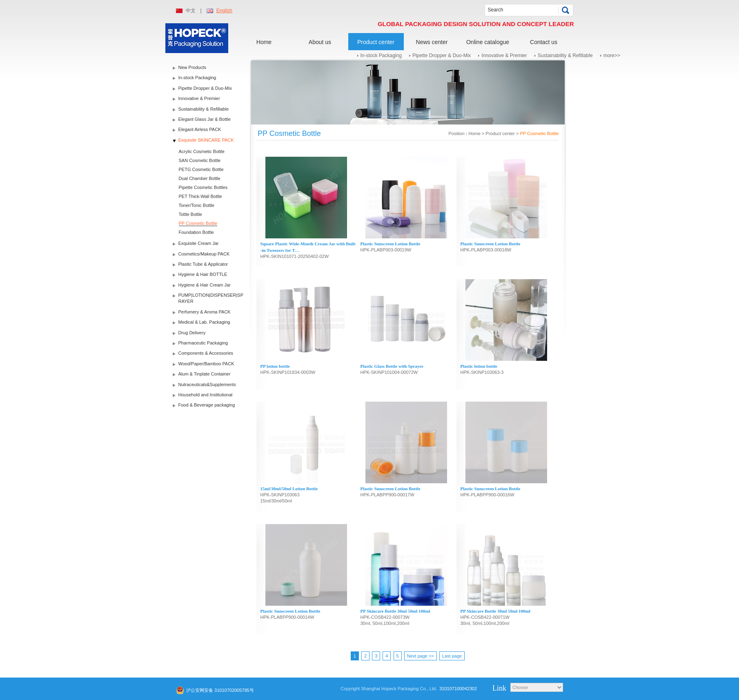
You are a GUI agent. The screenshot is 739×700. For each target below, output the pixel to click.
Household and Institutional (206, 395)
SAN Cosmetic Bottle (200, 160)
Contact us (544, 42)
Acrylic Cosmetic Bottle (202, 151)
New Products (192, 67)
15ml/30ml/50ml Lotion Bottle (289, 489)
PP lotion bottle (275, 366)
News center (432, 42)
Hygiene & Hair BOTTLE (203, 274)
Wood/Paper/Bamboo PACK (206, 364)
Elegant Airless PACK (200, 129)
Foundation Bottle (196, 232)
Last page (452, 656)
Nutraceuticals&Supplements (207, 384)
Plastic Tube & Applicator (203, 264)
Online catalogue (488, 42)
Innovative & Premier (504, 56)
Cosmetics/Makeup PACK (204, 254)
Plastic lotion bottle (479, 366)
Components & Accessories (206, 353)
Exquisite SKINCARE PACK (206, 140)
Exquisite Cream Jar (199, 243)
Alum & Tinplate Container (205, 374)
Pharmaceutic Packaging (203, 343)
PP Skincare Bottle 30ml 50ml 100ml (395, 611)
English (224, 11)
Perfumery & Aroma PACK (205, 312)
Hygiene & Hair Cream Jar (205, 285)
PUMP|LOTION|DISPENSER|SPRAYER (211, 298)
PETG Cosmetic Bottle (201, 169)
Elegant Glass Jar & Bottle (205, 119)
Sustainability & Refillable (565, 56)
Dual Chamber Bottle (200, 178)
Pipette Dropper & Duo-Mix (442, 56)
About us (320, 42)
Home (264, 42)
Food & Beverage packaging (207, 405)
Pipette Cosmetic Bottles (203, 187)
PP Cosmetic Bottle (198, 223)
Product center (376, 42)
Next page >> (421, 656)
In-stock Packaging (381, 56)
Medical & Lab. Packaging (204, 322)
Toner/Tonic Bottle (197, 205)
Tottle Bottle (190, 214)
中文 (191, 11)
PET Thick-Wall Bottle (200, 196)
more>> (612, 56)
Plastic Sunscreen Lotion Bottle (391, 244)
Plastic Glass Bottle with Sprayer (392, 366)
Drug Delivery (192, 333)
